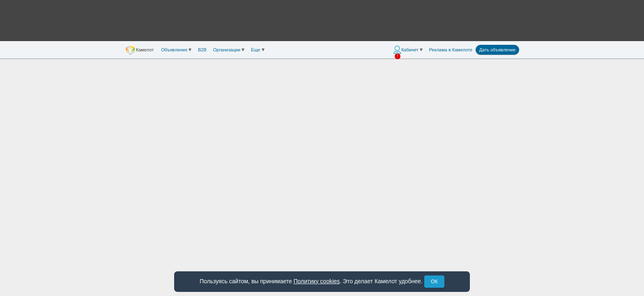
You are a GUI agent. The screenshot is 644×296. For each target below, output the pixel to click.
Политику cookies (317, 281)
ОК (434, 282)
